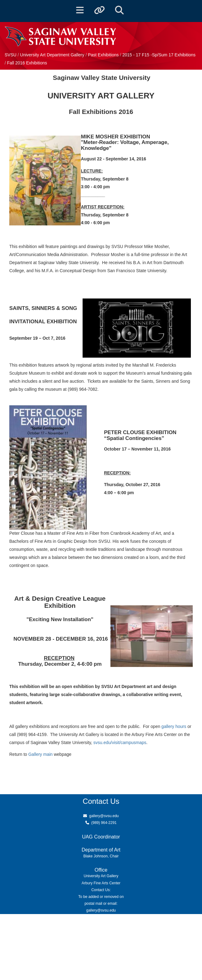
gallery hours (174, 726)
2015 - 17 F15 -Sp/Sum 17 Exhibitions (159, 55)
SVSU (11, 55)
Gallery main (40, 754)
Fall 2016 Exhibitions (27, 63)
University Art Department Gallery (53, 55)
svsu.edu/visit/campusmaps (120, 743)
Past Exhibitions (104, 55)
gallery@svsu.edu (104, 816)
